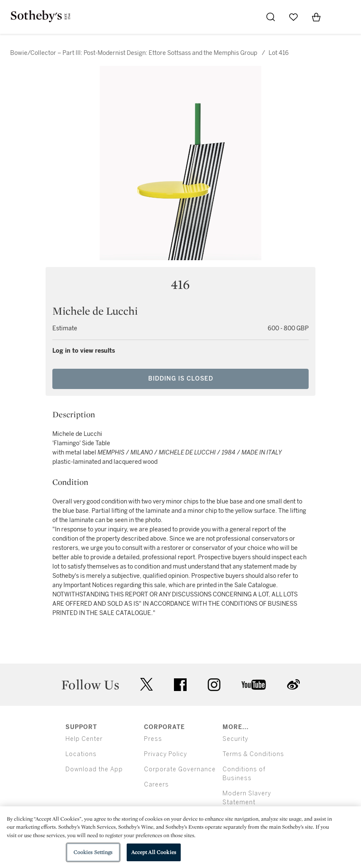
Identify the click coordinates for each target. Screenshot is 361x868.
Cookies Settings (93, 852)
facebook (180, 685)
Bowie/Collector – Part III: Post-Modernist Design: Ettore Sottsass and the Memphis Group (134, 53)
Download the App (94, 769)
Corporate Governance (180, 769)
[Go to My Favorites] (293, 17)
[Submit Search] (271, 17)
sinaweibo (293, 684)
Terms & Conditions (253, 754)
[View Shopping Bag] (316, 17)
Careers (156, 785)
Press (153, 739)
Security (235, 739)
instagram (214, 685)
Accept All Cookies (154, 852)
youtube (254, 685)
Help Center (84, 739)
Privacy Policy (166, 754)
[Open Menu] (339, 17)
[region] (180, 837)
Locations (81, 754)
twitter (147, 684)
